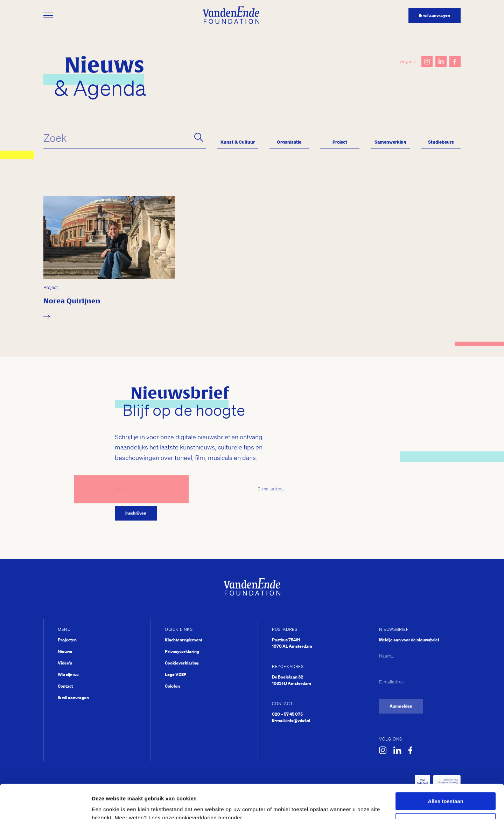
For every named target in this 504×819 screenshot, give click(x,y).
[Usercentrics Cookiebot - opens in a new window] (45, 805)
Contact (65, 686)
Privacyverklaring (182, 651)
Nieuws (65, 651)
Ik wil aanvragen (73, 698)
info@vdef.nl (298, 720)
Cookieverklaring (182, 663)
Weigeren (445, 790)
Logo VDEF (176, 675)
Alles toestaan (446, 769)
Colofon (172, 686)
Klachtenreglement (184, 640)
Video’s (65, 663)
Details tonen (108, 805)
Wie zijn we (68, 675)
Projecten (67, 640)
